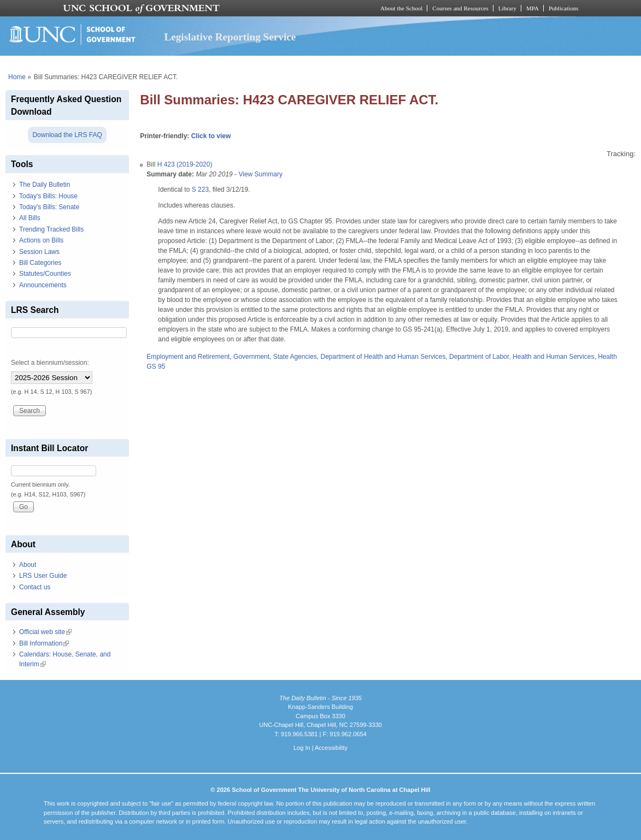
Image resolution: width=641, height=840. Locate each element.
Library (507, 8)
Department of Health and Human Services (383, 357)
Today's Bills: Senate (49, 207)
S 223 (200, 190)
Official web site (45, 632)
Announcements (43, 285)
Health (607, 357)
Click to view (211, 136)
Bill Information (44, 643)
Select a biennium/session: (50, 363)
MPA (533, 8)
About (28, 565)
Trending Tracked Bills (51, 229)
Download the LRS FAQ (67, 135)
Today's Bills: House (48, 196)
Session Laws (39, 252)
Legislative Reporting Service (230, 37)
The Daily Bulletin (45, 185)
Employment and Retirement (188, 357)
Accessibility (331, 748)
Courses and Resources (460, 8)
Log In (302, 748)
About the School (401, 8)
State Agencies (295, 357)
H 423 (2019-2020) (185, 164)
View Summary (260, 174)
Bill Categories (40, 263)
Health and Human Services (553, 357)
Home (17, 77)
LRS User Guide (43, 576)
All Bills (30, 218)
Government (251, 357)
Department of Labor (479, 357)
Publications (564, 8)
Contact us (35, 587)
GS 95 (156, 366)
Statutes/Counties (45, 274)
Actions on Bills (41, 240)
